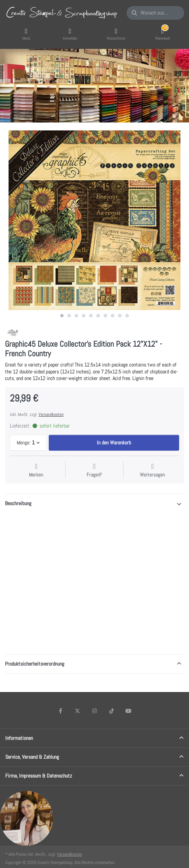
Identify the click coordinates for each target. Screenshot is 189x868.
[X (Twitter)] (78, 711)
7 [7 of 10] (105, 316)
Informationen (19, 738)
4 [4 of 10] (84, 316)
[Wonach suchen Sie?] (155, 13)
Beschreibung (18, 503)
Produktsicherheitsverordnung (35, 664)
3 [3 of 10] (76, 316)
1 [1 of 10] (62, 316)
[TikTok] (112, 711)
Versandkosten (51, 414)
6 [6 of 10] (98, 316)
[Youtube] (128, 711)
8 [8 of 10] (113, 316)
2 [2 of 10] (69, 316)
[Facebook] (61, 711)
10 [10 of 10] (127, 316)
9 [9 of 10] (120, 316)
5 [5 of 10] (91, 316)
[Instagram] (94, 711)
